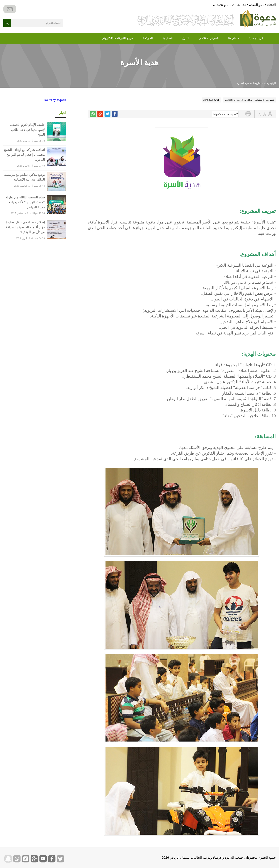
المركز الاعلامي (209, 38)
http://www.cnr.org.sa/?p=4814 (226, 114)
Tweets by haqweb (55, 100)
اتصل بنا (168, 38)
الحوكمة (148, 38)
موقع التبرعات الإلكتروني (117, 38)
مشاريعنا (234, 38)
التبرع (186, 38)
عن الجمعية (256, 38)
